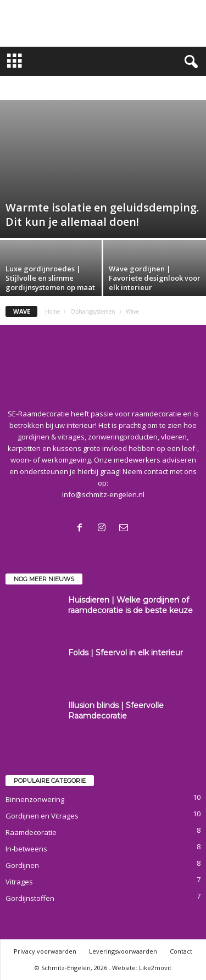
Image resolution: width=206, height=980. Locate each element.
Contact (181, 951)
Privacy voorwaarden (45, 951)
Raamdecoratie (31, 832)
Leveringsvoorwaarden (123, 951)
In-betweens (26, 849)
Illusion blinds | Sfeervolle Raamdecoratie (116, 711)
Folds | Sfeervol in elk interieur (126, 653)
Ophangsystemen (93, 311)
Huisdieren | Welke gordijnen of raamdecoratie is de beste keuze (130, 605)
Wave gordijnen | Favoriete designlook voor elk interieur (155, 278)
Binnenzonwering (35, 799)
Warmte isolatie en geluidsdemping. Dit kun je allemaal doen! (102, 215)
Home (52, 311)
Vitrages (19, 882)
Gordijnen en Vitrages (42, 816)
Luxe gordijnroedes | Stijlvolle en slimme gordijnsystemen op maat (50, 278)
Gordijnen (22, 865)
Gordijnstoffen (30, 898)
